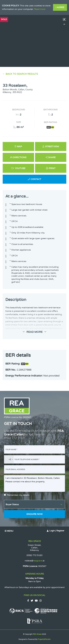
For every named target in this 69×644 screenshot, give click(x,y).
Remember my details (18, 495)
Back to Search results (22, 74)
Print (52, 168)
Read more (40, 9)
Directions (20, 157)
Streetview (52, 147)
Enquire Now (34, 514)
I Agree (60, 7)
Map (19, 147)
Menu (9, 531)
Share (52, 157)
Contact (36, 179)
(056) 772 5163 (14, 438)
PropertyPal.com (44, 639)
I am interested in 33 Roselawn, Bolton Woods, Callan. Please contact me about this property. (34, 483)
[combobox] (9, 459)
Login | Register (57, 531)
